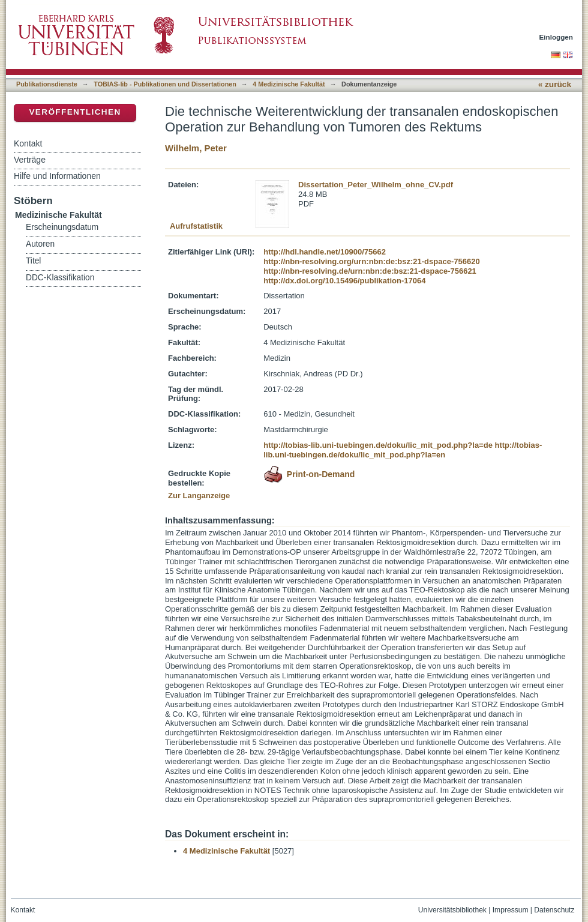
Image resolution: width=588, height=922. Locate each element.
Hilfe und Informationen (57, 176)
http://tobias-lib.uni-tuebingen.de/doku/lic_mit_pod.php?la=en (403, 450)
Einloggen (556, 37)
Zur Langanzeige (199, 496)
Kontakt (28, 143)
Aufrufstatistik (196, 226)
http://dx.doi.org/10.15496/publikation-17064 (344, 281)
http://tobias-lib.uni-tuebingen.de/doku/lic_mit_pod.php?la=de (378, 445)
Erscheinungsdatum (62, 227)
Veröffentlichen (75, 112)
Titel (33, 261)
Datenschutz (554, 910)
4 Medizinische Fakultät (289, 84)
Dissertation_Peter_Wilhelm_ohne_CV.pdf (376, 185)
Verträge (30, 160)
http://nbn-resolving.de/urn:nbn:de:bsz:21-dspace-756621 (370, 271)
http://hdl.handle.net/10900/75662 (325, 252)
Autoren (40, 244)
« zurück (555, 84)
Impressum (511, 910)
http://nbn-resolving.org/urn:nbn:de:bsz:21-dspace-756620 (371, 261)
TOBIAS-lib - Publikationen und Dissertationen (165, 84)
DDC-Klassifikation (60, 278)
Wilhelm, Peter (196, 148)
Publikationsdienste (47, 84)
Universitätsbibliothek (452, 910)
